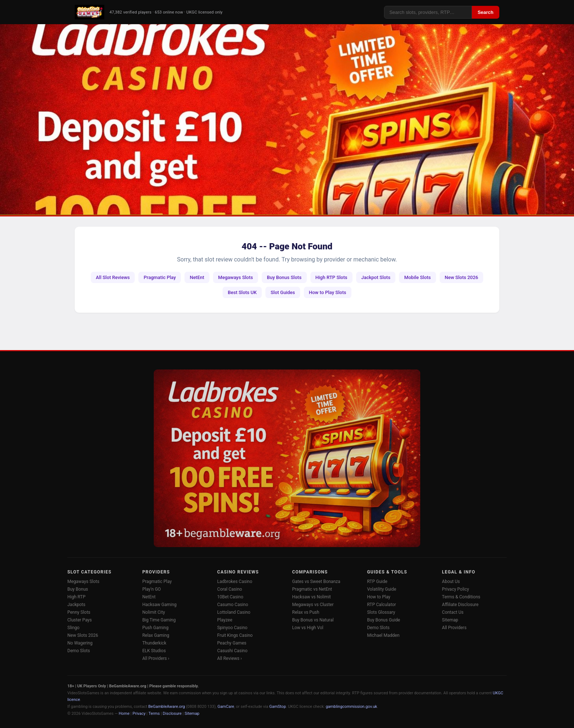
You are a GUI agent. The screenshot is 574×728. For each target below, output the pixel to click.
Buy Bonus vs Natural (313, 620)
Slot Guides (283, 292)
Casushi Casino (232, 651)
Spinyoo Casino (232, 628)
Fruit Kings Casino (235, 635)
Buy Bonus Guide (384, 620)
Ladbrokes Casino (235, 582)
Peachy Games (232, 643)
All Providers (454, 628)
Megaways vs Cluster (313, 605)
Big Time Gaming (159, 620)
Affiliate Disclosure (460, 605)
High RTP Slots (331, 277)
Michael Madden (383, 635)
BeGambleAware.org (167, 707)
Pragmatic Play (160, 277)
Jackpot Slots (376, 277)
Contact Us (453, 612)
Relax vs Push (306, 612)
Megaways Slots (236, 277)
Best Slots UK (242, 292)
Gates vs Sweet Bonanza (316, 582)
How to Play (379, 597)
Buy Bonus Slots (284, 277)
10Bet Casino (230, 597)
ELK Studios (154, 651)
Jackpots (76, 605)
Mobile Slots (417, 277)
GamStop (277, 707)
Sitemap (450, 620)
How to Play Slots (328, 292)
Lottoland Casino (234, 612)
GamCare (226, 707)
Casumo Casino (232, 605)
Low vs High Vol (308, 628)
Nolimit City (154, 612)
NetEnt (197, 277)
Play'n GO (152, 589)
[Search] (428, 12)
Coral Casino (230, 589)
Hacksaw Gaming (160, 605)
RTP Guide (377, 582)
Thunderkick (154, 643)
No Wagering (80, 643)
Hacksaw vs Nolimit (312, 597)
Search (486, 12)
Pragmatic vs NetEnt (312, 589)
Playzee (225, 620)
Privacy (139, 714)
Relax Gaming (156, 635)
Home (124, 714)
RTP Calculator (382, 605)
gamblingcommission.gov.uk (352, 707)
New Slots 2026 (461, 277)
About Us (451, 582)
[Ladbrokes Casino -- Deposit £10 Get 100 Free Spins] (287, 119)
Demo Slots (79, 651)
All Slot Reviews (113, 277)
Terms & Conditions (461, 597)
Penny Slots (79, 612)
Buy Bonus (78, 589)
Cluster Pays (80, 620)
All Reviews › (229, 658)
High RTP (76, 597)
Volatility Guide (382, 589)
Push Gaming (155, 628)
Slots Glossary (381, 612)
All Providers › (156, 658)
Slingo (73, 628)
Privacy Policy (455, 589)
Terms (154, 714)
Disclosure (172, 714)
